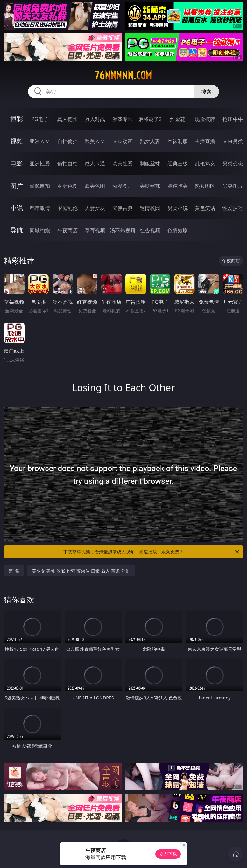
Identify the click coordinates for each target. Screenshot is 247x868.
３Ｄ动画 (123, 141)
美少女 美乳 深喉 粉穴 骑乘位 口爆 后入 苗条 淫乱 (81, 571)
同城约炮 (40, 230)
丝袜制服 (178, 141)
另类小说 (178, 208)
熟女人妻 (150, 141)
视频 (17, 141)
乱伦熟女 (205, 163)
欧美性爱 (123, 163)
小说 (17, 208)
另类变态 (233, 163)
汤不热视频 (123, 230)
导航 (17, 230)
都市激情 (40, 208)
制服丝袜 (150, 163)
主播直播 (205, 141)
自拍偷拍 (67, 141)
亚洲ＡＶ (40, 141)
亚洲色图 (67, 186)
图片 (17, 186)
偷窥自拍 (40, 186)
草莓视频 (95, 230)
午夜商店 (67, 230)
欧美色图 (95, 186)
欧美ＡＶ (95, 141)
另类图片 (233, 186)
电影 (17, 163)
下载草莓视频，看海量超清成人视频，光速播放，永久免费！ (152, 552)
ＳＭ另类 (233, 141)
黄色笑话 (205, 208)
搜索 (206, 92)
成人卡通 (95, 163)
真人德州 (67, 119)
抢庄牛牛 (233, 119)
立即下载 (168, 854)
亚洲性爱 (40, 163)
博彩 (17, 119)
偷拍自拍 (67, 163)
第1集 (14, 571)
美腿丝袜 (150, 186)
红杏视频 (150, 230)
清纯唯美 (178, 186)
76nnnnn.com (123, 75)
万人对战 (95, 119)
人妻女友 (95, 208)
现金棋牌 (205, 119)
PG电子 (40, 119)
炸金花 (178, 119)
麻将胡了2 (150, 119)
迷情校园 (150, 208)
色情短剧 (178, 230)
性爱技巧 (233, 208)
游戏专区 (123, 119)
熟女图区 (205, 186)
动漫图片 (123, 186)
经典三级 (178, 163)
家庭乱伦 (67, 208)
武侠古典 (123, 208)
